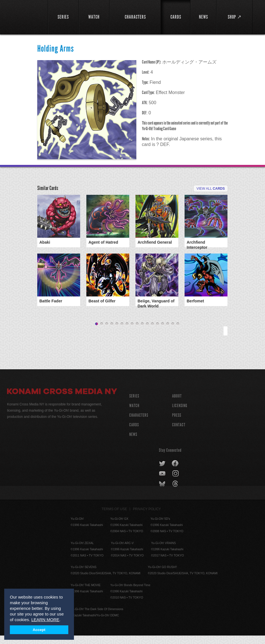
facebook (175, 472)
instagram (176, 482)
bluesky (163, 492)
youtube (163, 482)
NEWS (133, 443)
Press (177, 424)
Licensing (180, 414)
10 (142, 333)
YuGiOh (24, 17)
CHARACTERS (139, 424)
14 (163, 333)
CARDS (134, 433)
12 (152, 333)
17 (178, 333)
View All (211, 189)
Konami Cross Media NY (62, 401)
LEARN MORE (45, 620)
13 (157, 333)
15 (168, 333)
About (177, 404)
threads (176, 492)
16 (173, 333)
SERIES (134, 404)
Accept (39, 630)
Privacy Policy (147, 518)
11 (147, 333)
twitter (162, 472)
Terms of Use (114, 518)
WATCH (134, 414)
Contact (179, 433)
